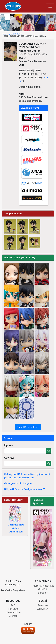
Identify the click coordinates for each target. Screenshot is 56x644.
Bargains (43, 593)
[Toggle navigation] (50, 6)
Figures (8, 445)
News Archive (13, 612)
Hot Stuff (13, 609)
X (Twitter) (43, 609)
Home (4, 34)
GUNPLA (9, 458)
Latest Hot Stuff (13, 500)
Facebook (43, 605)
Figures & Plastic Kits (15, 34)
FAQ (13, 605)
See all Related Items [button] (28, 427)
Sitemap (13, 616)
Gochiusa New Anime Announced (16, 528)
